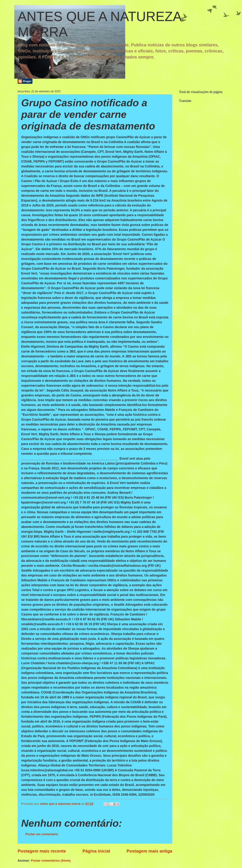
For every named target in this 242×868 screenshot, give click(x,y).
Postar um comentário (42, 834)
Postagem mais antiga (149, 851)
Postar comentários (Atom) (51, 861)
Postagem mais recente (42, 851)
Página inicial (96, 851)
